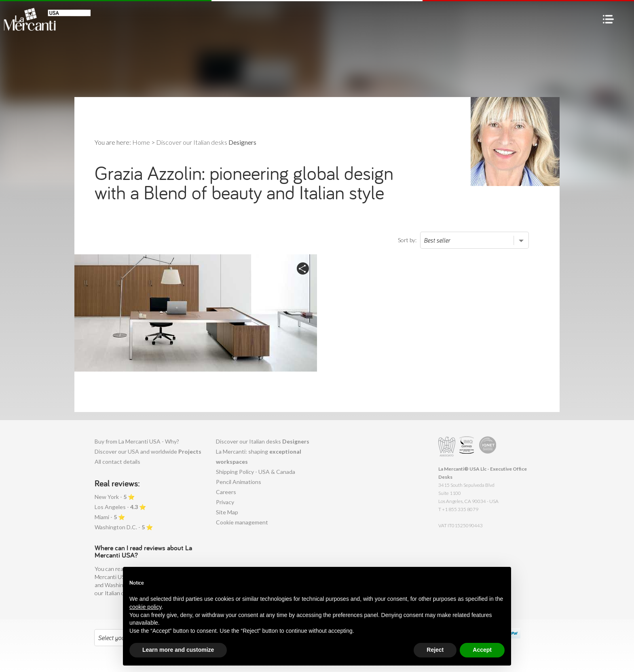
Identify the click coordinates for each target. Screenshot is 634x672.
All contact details (117, 462)
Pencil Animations (239, 482)
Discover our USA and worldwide (148, 451)
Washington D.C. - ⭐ (124, 527)
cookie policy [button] (145, 607)
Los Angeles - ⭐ (120, 507)
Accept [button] (482, 650)
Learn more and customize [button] (178, 650)
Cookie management (242, 522)
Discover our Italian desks (263, 441)
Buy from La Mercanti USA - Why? (137, 441)
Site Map (227, 512)
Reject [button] (435, 650)
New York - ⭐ (115, 497)
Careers (226, 492)
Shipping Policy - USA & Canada (256, 472)
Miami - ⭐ (110, 517)
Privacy (225, 502)
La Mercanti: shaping (259, 456)
